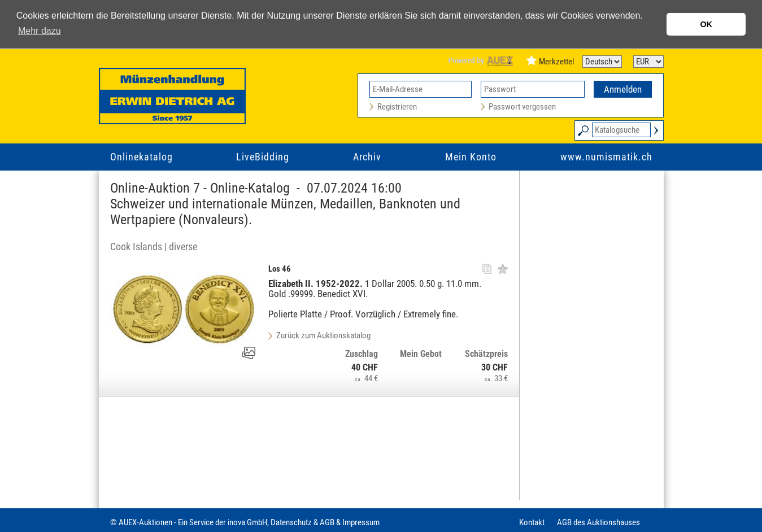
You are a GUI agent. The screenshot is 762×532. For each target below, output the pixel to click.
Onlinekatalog (141, 157)
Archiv (367, 157)
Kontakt (532, 522)
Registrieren (397, 107)
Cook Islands (136, 247)
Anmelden (623, 89)
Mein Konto (471, 157)
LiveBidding (263, 157)
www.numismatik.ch (606, 157)
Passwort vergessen (522, 107)
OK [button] (706, 24)
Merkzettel (556, 62)
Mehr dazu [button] (40, 31)
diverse (183, 247)
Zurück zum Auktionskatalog (323, 335)
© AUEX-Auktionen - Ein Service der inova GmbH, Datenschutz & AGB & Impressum (245, 522)
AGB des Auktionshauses (598, 522)
